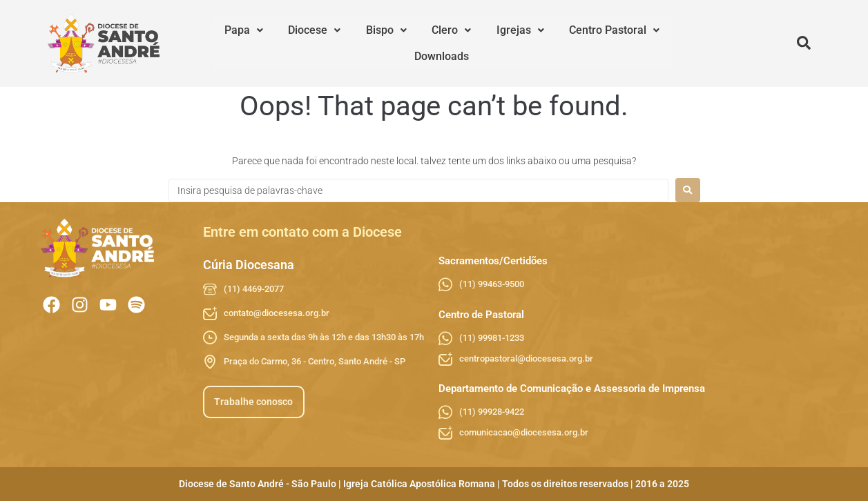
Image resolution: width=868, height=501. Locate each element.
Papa (238, 43)
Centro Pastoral (551, 43)
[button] (238, 43)
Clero (411, 43)
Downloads (638, 43)
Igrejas (469, 43)
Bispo (357, 43)
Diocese (297, 43)
